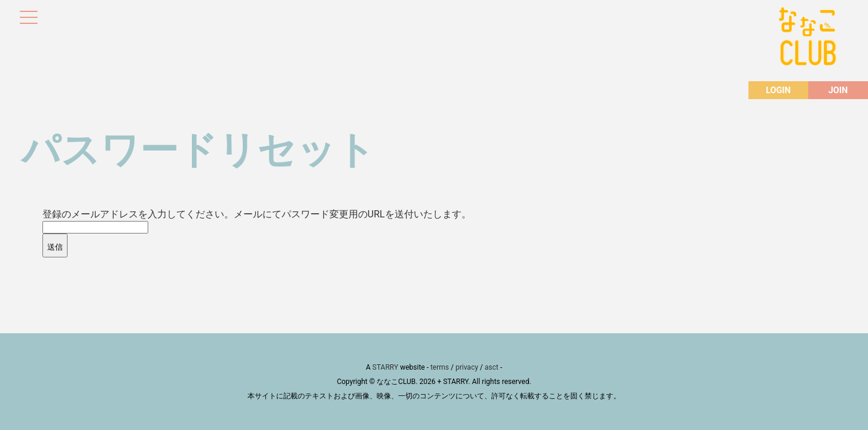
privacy (467, 367)
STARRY (385, 367)
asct (492, 367)
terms (440, 367)
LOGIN (778, 90)
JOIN (838, 90)
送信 (55, 247)
